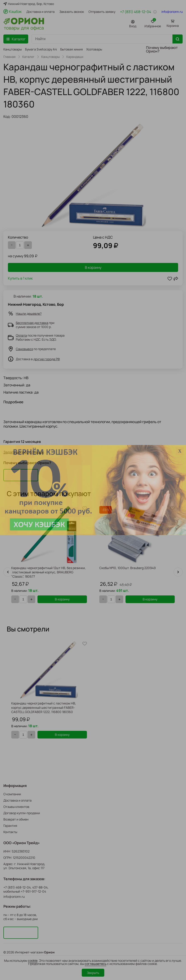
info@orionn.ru (172, 12)
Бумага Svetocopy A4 (41, 49)
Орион (49, 952)
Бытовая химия (72, 49)
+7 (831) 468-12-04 (136, 12)
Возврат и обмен (16, 819)
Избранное (153, 23)
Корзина (173, 26)
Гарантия (10, 826)
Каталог (28, 57)
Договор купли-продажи (22, 813)
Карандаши (75, 57)
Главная (9, 57)
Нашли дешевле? (29, 313)
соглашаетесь (95, 964)
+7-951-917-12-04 (33, 891)
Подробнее (13, 402)
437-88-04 (40, 887)
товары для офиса (24, 27)
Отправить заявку (102, 12)
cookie (33, 961)
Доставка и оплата (41, 12)
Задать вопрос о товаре (24, 452)
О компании (12, 794)
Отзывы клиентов (16, 807)
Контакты (10, 832)
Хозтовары (94, 49)
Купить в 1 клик (20, 279)
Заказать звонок (72, 12)
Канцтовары (13, 49)
